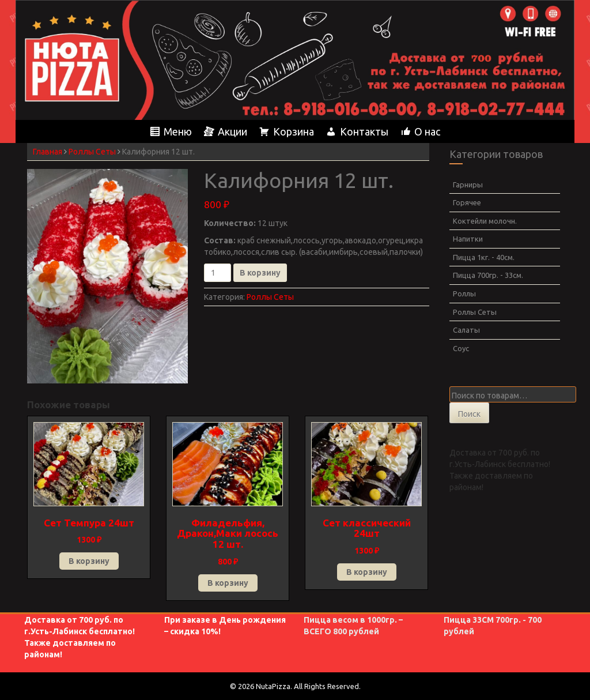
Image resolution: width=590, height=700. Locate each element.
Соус (461, 348)
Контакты (364, 131)
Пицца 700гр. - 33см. (488, 275)
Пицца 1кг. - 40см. (484, 257)
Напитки (468, 239)
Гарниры (468, 185)
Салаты (466, 330)
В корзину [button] (89, 561)
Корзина (294, 131)
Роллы (464, 293)
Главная (48, 152)
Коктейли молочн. (485, 221)
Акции (232, 131)
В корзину (260, 273)
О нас (427, 131)
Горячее (467, 202)
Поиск (469, 414)
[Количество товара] (218, 273)
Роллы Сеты (92, 152)
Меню (178, 131)
